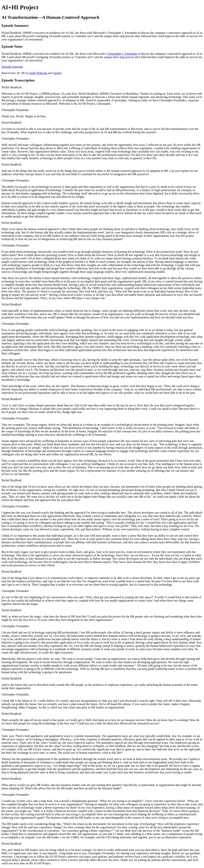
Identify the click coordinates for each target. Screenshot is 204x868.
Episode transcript (12, 67)
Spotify (57, 73)
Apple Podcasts (38, 73)
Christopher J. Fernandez (122, 54)
